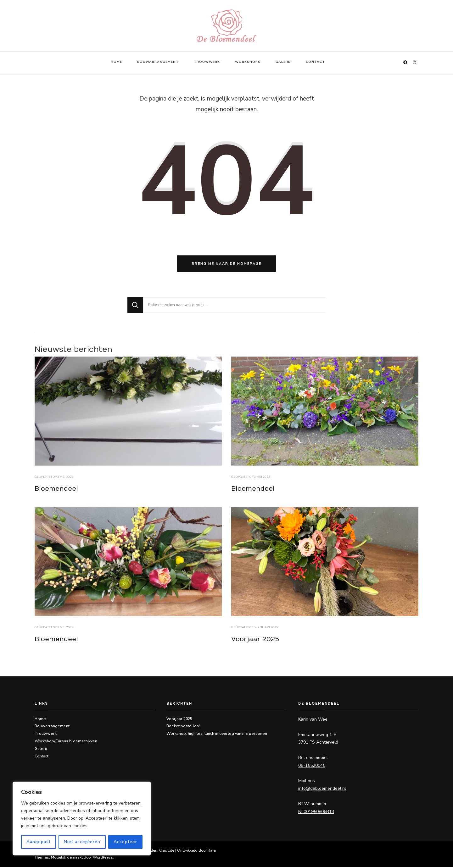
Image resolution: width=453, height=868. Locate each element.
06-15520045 (312, 766)
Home (116, 62)
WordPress (103, 858)
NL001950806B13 (316, 813)
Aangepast (39, 842)
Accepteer (125, 842)
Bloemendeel (56, 490)
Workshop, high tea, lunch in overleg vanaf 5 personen (217, 735)
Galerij (283, 62)
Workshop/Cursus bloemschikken (66, 742)
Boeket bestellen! (183, 727)
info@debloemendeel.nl (322, 790)
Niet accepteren (82, 842)
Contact (315, 62)
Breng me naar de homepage (226, 265)
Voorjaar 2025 (255, 640)
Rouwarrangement (158, 62)
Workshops (248, 62)
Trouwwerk (207, 62)
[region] (82, 819)
